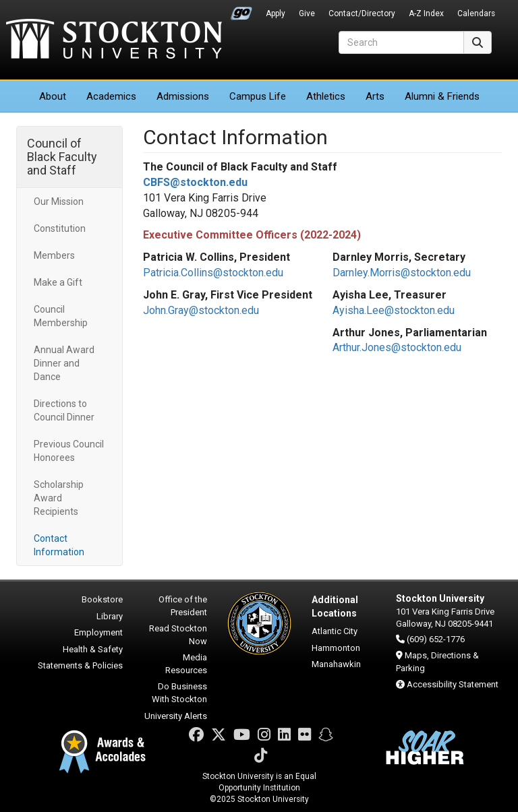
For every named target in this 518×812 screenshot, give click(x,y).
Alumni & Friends (442, 96)
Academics (111, 96)
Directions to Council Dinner (64, 410)
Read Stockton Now (178, 635)
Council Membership (61, 316)
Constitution (60, 228)
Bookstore (102, 599)
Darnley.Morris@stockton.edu (402, 273)
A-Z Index (426, 13)
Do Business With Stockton (179, 693)
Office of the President (183, 606)
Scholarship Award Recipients (59, 498)
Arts (375, 96)
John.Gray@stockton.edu (201, 310)
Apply (276, 13)
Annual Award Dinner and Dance (64, 363)
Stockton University (114, 40)
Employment (98, 632)
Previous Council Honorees (69, 451)
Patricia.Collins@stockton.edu (213, 273)
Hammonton (336, 648)
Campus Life (258, 96)
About (53, 96)
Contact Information (59, 545)
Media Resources (186, 664)
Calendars (476, 13)
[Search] (401, 42)
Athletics (326, 96)
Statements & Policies (80, 665)
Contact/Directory (362, 13)
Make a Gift (58, 282)
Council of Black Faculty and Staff (62, 157)
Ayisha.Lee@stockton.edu (394, 310)
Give (307, 13)
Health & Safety (93, 649)
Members (54, 255)
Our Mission (59, 201)
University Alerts (176, 716)
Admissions (183, 96)
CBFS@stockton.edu (195, 182)
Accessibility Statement (453, 684)
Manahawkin (336, 664)
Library (110, 616)
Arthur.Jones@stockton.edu (397, 347)
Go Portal (241, 10)
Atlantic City (335, 631)
